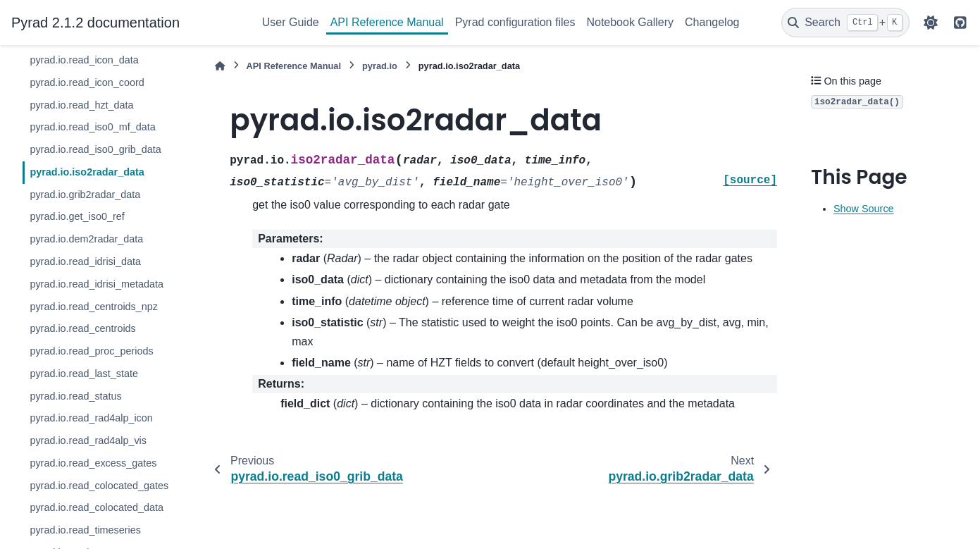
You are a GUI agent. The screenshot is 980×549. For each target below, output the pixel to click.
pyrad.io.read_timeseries (85, 530)
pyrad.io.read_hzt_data (81, 105)
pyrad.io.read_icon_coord (87, 82)
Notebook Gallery (630, 22)
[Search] (845, 23)
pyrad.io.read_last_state (84, 374)
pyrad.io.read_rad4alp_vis (88, 440)
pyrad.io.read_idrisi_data (85, 261)
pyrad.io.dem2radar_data (86, 239)
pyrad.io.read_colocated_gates (99, 486)
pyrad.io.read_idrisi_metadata (97, 284)
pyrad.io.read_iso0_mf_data (92, 127)
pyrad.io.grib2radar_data (85, 195)
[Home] (220, 66)
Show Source (864, 209)
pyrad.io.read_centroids (82, 328)
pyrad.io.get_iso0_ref (77, 216)
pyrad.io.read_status (75, 396)
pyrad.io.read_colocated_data (97, 507)
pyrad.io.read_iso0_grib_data (95, 149)
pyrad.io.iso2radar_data (87, 172)
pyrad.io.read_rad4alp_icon (91, 418)
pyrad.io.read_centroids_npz (94, 307)
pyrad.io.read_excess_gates (93, 463)
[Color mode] (931, 23)
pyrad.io (380, 66)
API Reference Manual (387, 22)
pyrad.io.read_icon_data (84, 60)
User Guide (291, 22)
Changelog (712, 22)
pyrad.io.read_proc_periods (91, 351)
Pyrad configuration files (515, 22)
